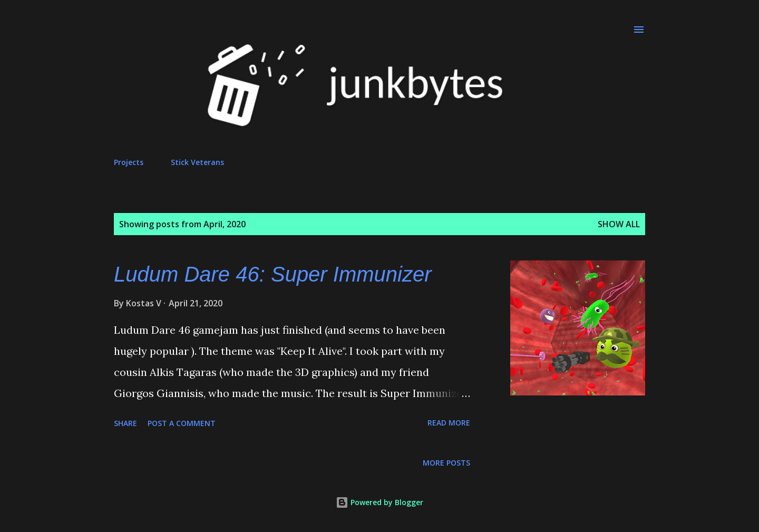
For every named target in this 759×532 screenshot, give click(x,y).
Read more (449, 423)
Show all (619, 224)
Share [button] (125, 423)
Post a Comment (182, 423)
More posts (446, 463)
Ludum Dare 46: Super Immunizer (273, 274)
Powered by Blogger (379, 502)
